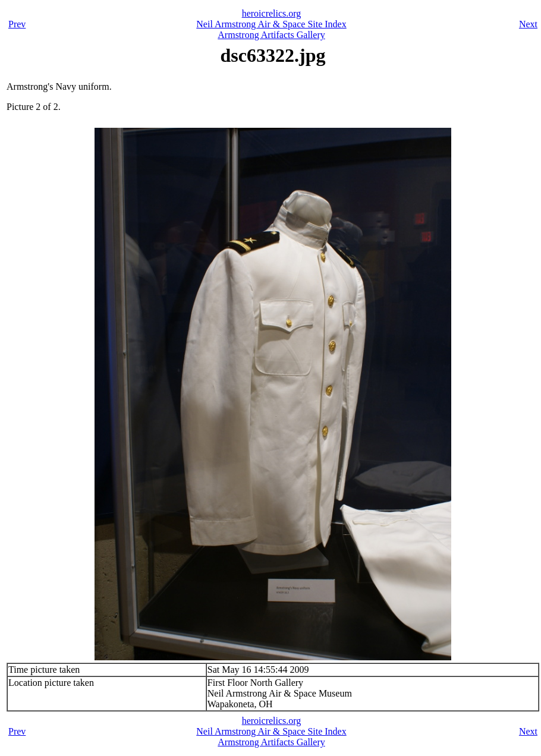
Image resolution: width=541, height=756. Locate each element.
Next (528, 24)
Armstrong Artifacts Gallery (271, 35)
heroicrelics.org (272, 13)
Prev (17, 24)
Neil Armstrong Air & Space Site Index (271, 24)
